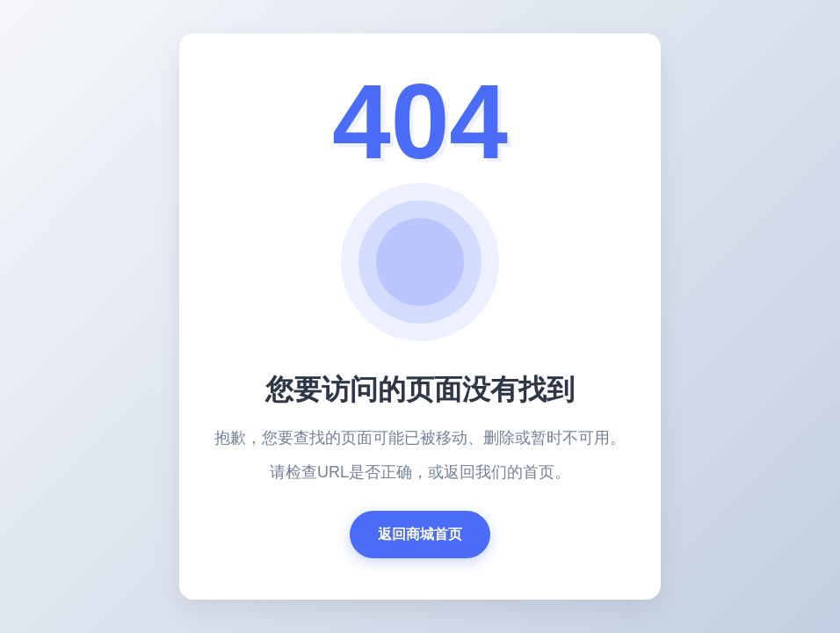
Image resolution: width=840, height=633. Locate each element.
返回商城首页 (420, 534)
